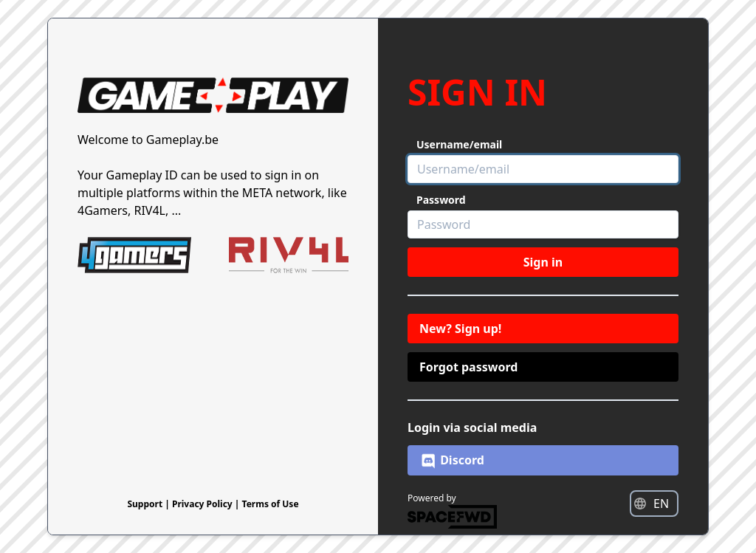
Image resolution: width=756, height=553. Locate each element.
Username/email (459, 144)
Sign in (543, 262)
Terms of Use (271, 504)
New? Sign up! (460, 329)
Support (146, 504)
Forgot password (468, 367)
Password (441, 200)
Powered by (452, 510)
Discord (452, 461)
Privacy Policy (203, 504)
